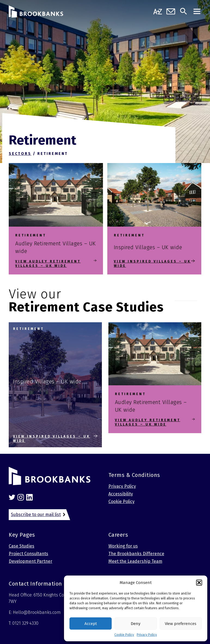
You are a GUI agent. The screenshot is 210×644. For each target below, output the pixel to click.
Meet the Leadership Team (135, 561)
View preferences (181, 624)
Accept (91, 624)
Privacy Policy (147, 635)
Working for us (123, 546)
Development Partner (31, 561)
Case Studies (22, 546)
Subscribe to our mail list (36, 515)
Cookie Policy (124, 635)
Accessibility (121, 494)
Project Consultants (28, 554)
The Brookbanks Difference (136, 554)
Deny (136, 624)
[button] (199, 583)
